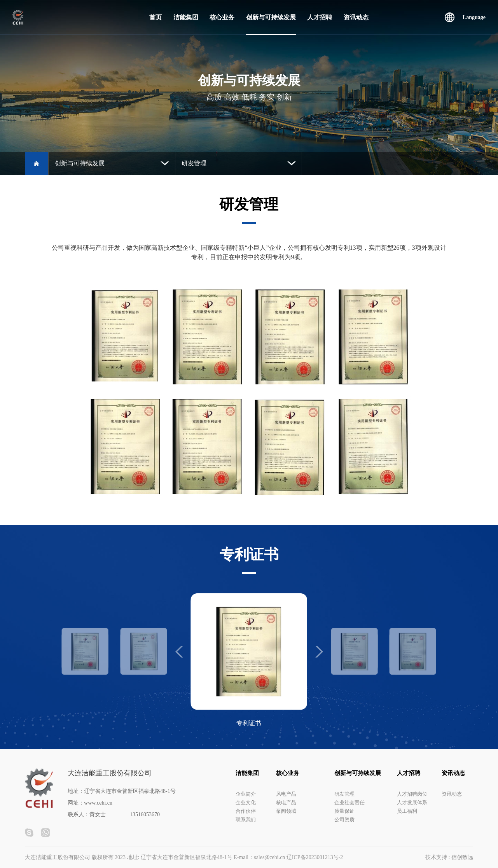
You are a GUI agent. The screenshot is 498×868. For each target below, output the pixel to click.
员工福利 (407, 811)
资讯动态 (356, 17)
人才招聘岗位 (412, 794)
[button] (319, 652)
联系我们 (246, 820)
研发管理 (344, 794)
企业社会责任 (349, 802)
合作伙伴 (246, 811)
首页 (156, 17)
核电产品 (286, 802)
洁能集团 (186, 17)
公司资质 (344, 820)
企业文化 (246, 802)
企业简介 (246, 794)
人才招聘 (320, 17)
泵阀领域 (286, 811)
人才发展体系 (412, 802)
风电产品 (286, 794)
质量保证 (344, 811)
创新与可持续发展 (271, 17)
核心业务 (222, 17)
